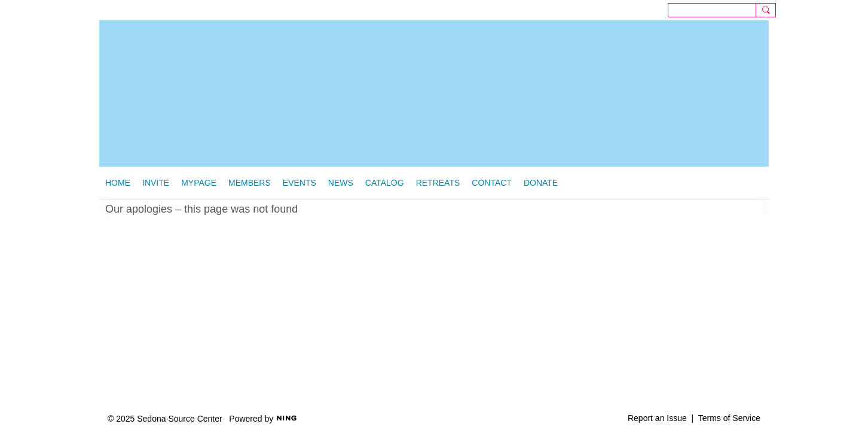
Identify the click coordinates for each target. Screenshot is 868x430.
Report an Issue (657, 418)
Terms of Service (729, 418)
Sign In (847, 10)
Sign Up (817, 10)
